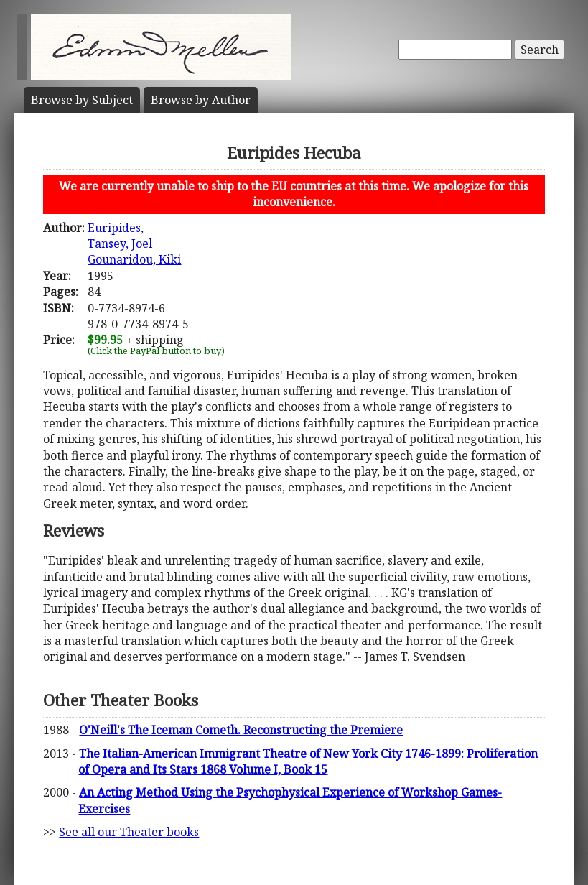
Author (201, 100)
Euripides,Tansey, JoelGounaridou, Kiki (134, 244)
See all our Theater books (129, 832)
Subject (82, 100)
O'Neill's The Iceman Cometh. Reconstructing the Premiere (241, 730)
